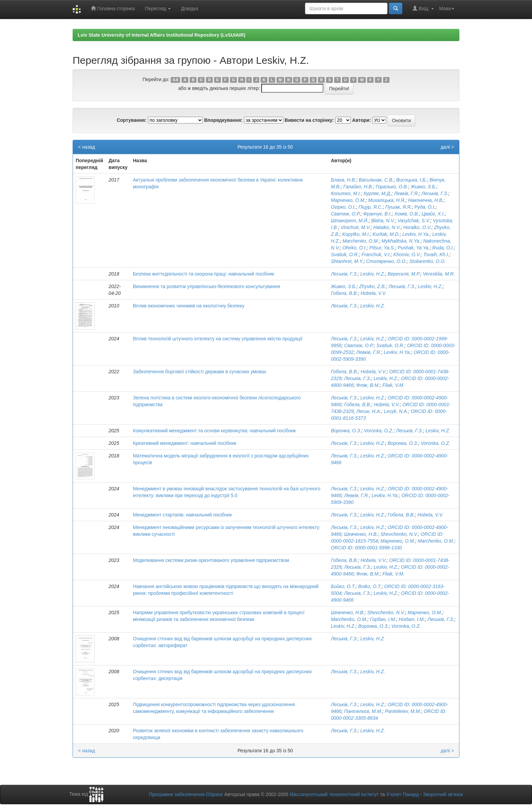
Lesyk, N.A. (396, 411)
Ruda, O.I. (443, 248)
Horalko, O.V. (417, 227)
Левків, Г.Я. (406, 193)
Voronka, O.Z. (379, 431)
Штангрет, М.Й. (350, 221)
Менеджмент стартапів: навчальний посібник (183, 515)
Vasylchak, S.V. (414, 221)
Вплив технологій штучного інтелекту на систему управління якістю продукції (218, 339)
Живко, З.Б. (423, 187)
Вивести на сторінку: (309, 120)
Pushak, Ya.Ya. (414, 248)
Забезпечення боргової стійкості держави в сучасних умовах (200, 372)
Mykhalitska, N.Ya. (401, 241)
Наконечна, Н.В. (426, 200)
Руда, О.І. (425, 207)
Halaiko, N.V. (387, 227)
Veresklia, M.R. (439, 274)
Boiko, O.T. (370, 586)
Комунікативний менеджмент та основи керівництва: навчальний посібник (214, 431)
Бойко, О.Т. (343, 586)
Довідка (189, 8)
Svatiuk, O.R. (345, 254)
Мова (447, 8)
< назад (87, 147)
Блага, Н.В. (343, 180)
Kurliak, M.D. (386, 234)
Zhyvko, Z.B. (373, 286)
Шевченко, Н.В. (361, 534)
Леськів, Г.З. (435, 193)
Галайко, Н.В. (358, 187)
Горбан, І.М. (383, 619)
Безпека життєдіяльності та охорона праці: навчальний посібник (204, 274)
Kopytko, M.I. (356, 234)
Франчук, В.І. (377, 214)
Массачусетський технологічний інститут (334, 794)
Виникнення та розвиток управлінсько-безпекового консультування (207, 286)
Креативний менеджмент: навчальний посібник (185, 443)
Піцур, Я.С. (370, 207)
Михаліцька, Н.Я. (387, 200)
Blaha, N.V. (383, 221)
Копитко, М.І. (346, 193)
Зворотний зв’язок (443, 794)
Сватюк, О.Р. (346, 214)
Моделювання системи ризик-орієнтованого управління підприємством (211, 560)
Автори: (362, 120)
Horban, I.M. (412, 619)
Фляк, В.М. (368, 385)
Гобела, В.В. (344, 293)
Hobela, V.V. (374, 293)
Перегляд (158, 8)
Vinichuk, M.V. (356, 227)
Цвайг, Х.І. (433, 214)
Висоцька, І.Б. (412, 180)
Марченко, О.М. (348, 200)
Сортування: (132, 120)
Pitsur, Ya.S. (382, 248)
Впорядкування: (223, 120)
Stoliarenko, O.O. (427, 261)
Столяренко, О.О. (386, 261)
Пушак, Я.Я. (399, 207)
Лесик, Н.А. (369, 411)
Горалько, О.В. (392, 187)
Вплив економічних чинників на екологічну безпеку (189, 306)
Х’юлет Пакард (402, 794)
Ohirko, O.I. (355, 248)
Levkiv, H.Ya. (416, 234)
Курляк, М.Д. (378, 193)
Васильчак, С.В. (376, 180)
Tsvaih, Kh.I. (436, 254)
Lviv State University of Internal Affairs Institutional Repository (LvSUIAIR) (161, 35)
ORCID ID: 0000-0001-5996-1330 (366, 548)
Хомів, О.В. (407, 214)
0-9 (176, 80)
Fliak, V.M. (393, 385)
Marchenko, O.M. (360, 241)
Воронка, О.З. (346, 431)
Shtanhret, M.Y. (347, 261)
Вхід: (423, 8)
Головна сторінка (113, 8)
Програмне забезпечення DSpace (186, 794)
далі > (447, 147)
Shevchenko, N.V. (399, 534)
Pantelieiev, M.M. (403, 711)
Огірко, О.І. (343, 207)
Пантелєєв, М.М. (363, 711)
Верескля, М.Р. (404, 274)
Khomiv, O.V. (407, 254)
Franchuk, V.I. (376, 254)
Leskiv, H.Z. (373, 274)
